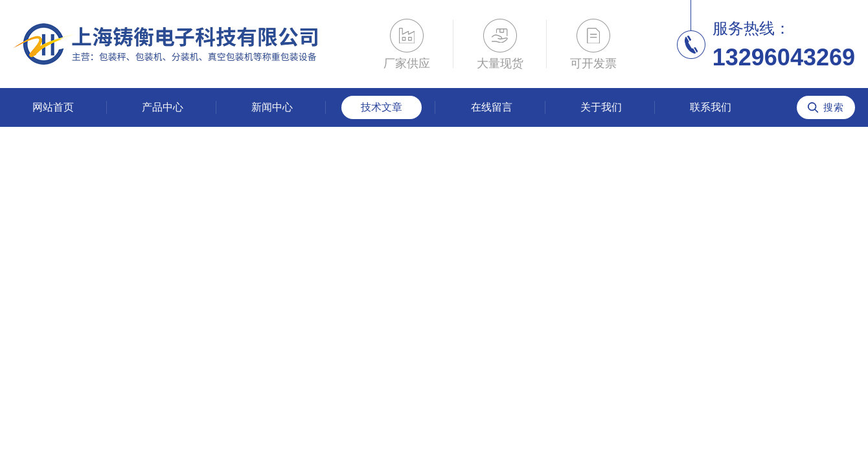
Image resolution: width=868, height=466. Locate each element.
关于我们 (601, 107)
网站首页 (53, 107)
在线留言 (492, 107)
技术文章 (382, 107)
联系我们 (711, 107)
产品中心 (163, 107)
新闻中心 (272, 107)
